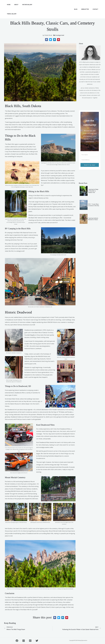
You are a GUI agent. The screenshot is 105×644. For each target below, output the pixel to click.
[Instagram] (24, 641)
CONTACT (95, 9)
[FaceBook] (17, 641)
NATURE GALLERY (27, 5)
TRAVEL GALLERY (12, 14)
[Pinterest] (30, 641)
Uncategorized (59, 35)
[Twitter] (37, 641)
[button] (47, 40)
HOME (9, 5)
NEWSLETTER (85, 9)
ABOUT (16, 5)
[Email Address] (90, 160)
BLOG (76, 9)
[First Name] (90, 155)
